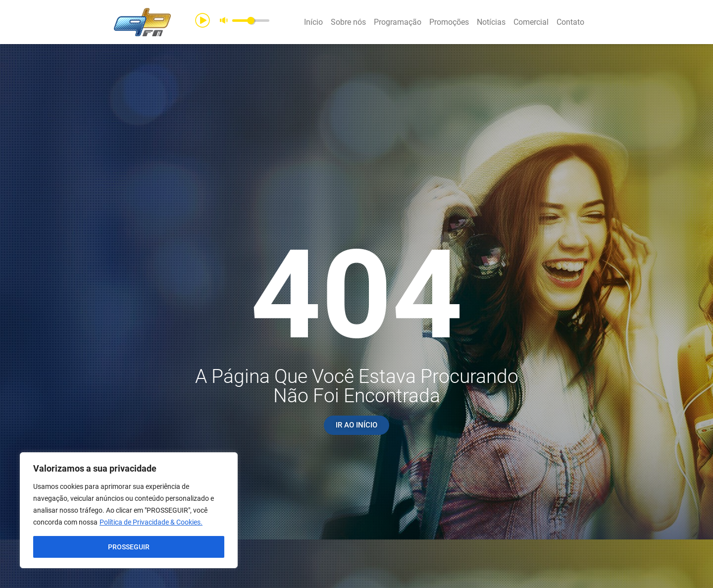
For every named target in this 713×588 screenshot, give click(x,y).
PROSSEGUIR (129, 547)
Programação (398, 22)
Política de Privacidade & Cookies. (151, 522)
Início (313, 22)
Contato (570, 22)
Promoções (449, 22)
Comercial (531, 22)
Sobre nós (348, 22)
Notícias (491, 22)
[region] (129, 510)
